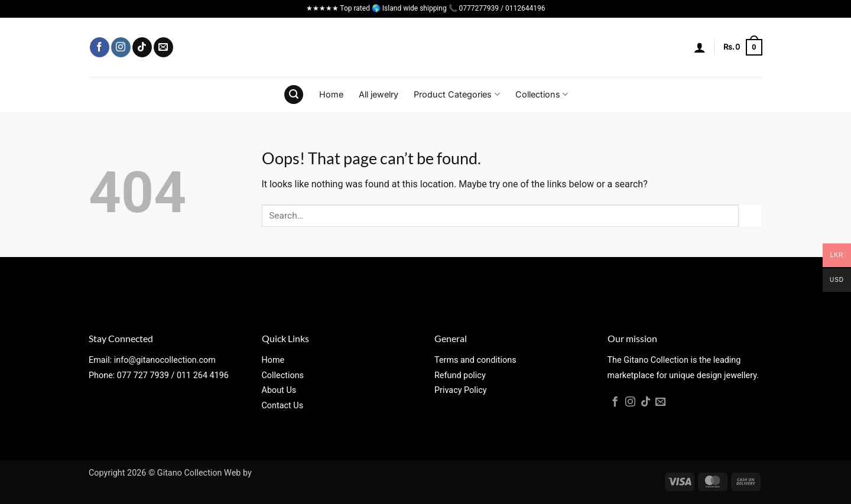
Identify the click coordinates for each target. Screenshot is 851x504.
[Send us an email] (163, 47)
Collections (542, 94)
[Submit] (751, 215)
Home (331, 94)
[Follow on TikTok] (142, 47)
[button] (700, 47)
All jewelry (379, 94)
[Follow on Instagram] (121, 47)
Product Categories (457, 94)
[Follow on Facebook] (100, 47)
